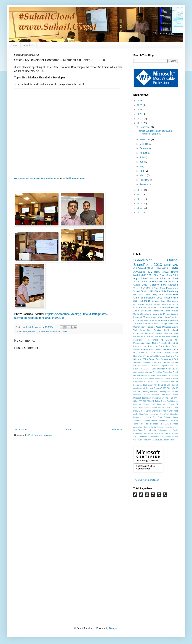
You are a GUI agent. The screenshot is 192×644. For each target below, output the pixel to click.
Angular (164, 366)
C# (135, 268)
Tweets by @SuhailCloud (146, 480)
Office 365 (171, 265)
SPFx (150, 275)
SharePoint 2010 (167, 268)
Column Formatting (154, 372)
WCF (171, 433)
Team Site (143, 430)
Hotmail (175, 385)
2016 (140, 194)
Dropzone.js (173, 375)
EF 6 (136, 379)
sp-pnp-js (145, 301)
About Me (29, 45)
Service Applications (152, 349)
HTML (161, 385)
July (142, 157)
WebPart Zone (150, 362)
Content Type (159, 301)
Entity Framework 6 (164, 379)
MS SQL (167, 388)
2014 (140, 203)
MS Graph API (156, 388)
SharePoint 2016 (142, 282)
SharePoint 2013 (148, 265)
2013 (140, 208)
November (145, 139)
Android (157, 366)
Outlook (146, 404)
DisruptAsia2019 (140, 375)
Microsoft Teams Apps (145, 317)
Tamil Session (162, 359)
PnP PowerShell (159, 404)
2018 (140, 123)
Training (151, 327)
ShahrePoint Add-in (160, 411)
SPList (150, 288)
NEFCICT (174, 398)
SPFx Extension (159, 320)
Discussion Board (170, 372)
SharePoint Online (58, 331)
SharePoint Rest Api (157, 324)
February (145, 180)
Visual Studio (147, 268)
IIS (160, 336)
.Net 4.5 (158, 278)
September (146, 148)
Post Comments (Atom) (40, 435)
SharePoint (44, 331)
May (142, 166)
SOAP (167, 408)
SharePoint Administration (164, 353)
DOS (160, 314)
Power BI (173, 404)
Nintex (149, 343)
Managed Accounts (142, 395)
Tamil (144, 327)
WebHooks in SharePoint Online (164, 437)
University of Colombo (157, 430)
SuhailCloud (147, 278)
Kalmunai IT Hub (150, 307)
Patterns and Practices (145, 346)
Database (150, 333)
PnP (143, 288)
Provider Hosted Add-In (154, 408)
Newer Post (21, 430)
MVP (25, 331)
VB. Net (164, 433)
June (143, 162)
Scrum (148, 411)
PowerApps (138, 408)
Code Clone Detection (156, 369)
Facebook (164, 382)
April (142, 171)
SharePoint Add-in (161, 282)
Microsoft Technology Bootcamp (147, 398)
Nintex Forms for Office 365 (165, 343)
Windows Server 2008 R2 (144, 440)
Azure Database (163, 327)
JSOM (175, 278)
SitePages (160, 356)
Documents (139, 304)
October (144, 144)
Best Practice (154, 330)
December (145, 127)
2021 (140, 110)
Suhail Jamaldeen (74, 179)
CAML (167, 330)
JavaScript (140, 272)
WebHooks (144, 437)
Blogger (113, 628)
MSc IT (175, 388)
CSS (143, 369)
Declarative (173, 301)
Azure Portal (151, 314)
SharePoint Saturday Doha (165, 417)
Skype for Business (149, 424)
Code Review (172, 369)
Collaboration (139, 372)
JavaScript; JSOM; (141, 388)
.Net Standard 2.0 (145, 366)
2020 (140, 114)
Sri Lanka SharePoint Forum (156, 311)
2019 (140, 119)
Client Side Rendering (166, 291)
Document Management (157, 375)
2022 (140, 105)
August (144, 153)
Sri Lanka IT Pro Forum (144, 359)
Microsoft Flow (158, 285)
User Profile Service (151, 433)
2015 (140, 199)
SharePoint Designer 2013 (148, 298)
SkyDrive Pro (172, 356)
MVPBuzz (33, 331)
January (144, 184)
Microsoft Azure (170, 314)
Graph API (152, 385)
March (143, 175)
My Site (165, 398)
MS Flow (166, 336)
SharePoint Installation (149, 414)
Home (15, 45)
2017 (140, 190)
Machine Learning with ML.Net (164, 392)
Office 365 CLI (140, 401)
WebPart (137, 362)
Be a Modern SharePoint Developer (35, 179)
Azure (167, 278)
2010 (140, 213)
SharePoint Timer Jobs (144, 356)
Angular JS (173, 366)
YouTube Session (162, 440)
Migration (158, 294)
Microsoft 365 (142, 294)
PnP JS (147, 320)
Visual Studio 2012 (143, 291)
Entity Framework (146, 379)
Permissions (164, 346)
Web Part (173, 359)
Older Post (116, 430)
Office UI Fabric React (156, 401)
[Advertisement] (75, 539)
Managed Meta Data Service (165, 395)
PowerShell (172, 294)
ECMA (149, 304)
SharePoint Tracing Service (145, 420)
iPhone (172, 440)
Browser (137, 369)
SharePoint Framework (166, 288)
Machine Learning (141, 392)
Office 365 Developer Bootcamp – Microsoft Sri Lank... (156, 132)
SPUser (142, 411)
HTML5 (167, 385)
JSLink (157, 304)
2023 (140, 101)
